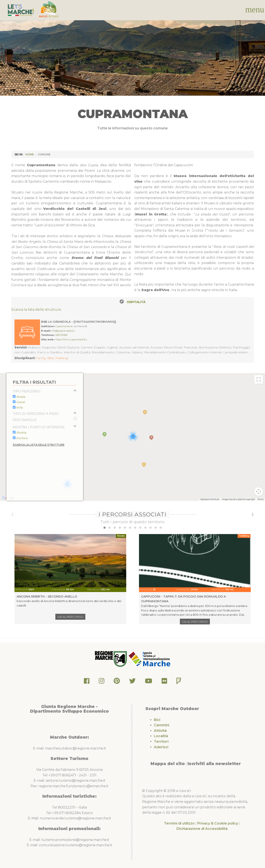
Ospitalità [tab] (136, 302)
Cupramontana (64, 326)
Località (161, 736)
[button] (105, 528)
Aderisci (161, 747)
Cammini (162, 725)
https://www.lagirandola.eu (71, 339)
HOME (30, 154)
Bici (157, 720)
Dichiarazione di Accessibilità (202, 829)
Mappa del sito (168, 764)
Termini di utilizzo (179, 823)
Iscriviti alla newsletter (214, 764)
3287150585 (61, 335)
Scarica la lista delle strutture (36, 310)
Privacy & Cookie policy (218, 823)
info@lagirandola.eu (63, 331)
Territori (161, 742)
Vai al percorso (70, 617)
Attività (160, 731)
